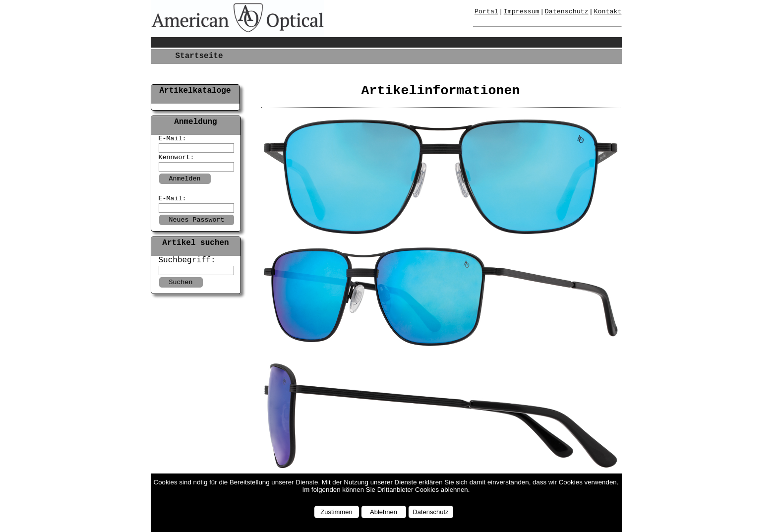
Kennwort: (177, 157)
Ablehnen (384, 512)
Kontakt (608, 12)
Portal (486, 12)
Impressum (522, 12)
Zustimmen (336, 512)
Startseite (199, 56)
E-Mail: (173, 139)
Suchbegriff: (187, 260)
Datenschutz (430, 512)
